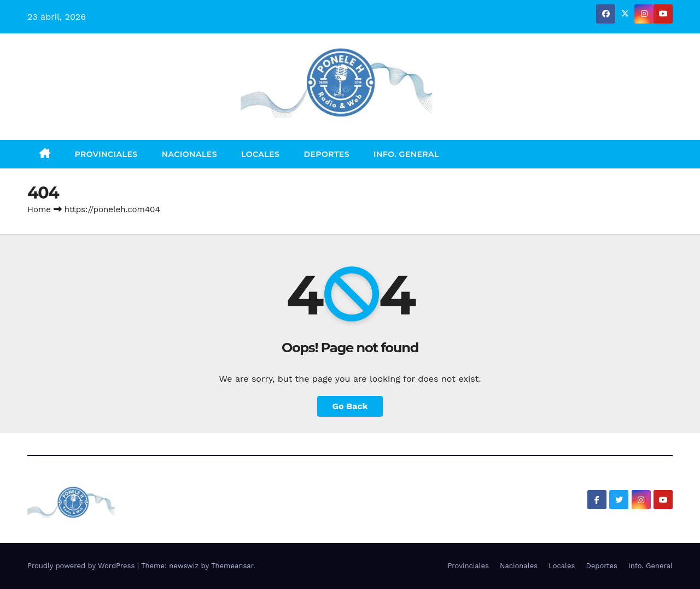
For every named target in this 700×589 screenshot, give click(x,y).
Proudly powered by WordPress (82, 566)
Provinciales (106, 154)
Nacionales (189, 154)
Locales (260, 154)
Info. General (406, 154)
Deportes (326, 154)
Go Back (350, 406)
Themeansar (232, 566)
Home (39, 209)
